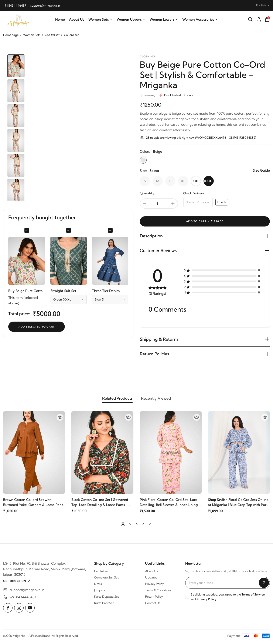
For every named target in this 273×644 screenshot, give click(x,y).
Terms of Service (253, 597)
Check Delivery (194, 193)
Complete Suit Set (106, 580)
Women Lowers (164, 19)
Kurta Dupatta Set (106, 599)
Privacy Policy (154, 586)
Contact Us (153, 606)
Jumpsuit (100, 593)
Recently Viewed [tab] (166, 400)
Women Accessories (200, 19)
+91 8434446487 (15, 6)
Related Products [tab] (107, 400)
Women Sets (100, 19)
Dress (98, 586)
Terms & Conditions (158, 593)
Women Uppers (131, 19)
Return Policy (154, 599)
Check (222, 202)
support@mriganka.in (45, 6)
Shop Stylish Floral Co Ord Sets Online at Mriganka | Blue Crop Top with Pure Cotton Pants (238, 505)
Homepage (11, 35)
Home (60, 19)
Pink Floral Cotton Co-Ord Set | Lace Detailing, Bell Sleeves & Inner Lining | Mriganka (170, 505)
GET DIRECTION (17, 584)
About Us (77, 19)
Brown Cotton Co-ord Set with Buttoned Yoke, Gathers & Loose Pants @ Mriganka (34, 505)
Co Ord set (52, 35)
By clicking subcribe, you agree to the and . (228, 599)
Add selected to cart (37, 327)
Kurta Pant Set (104, 606)
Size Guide (261, 170)
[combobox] (263, 5)
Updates (151, 580)
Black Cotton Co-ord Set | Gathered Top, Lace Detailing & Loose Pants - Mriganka (100, 505)
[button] (123, 527)
